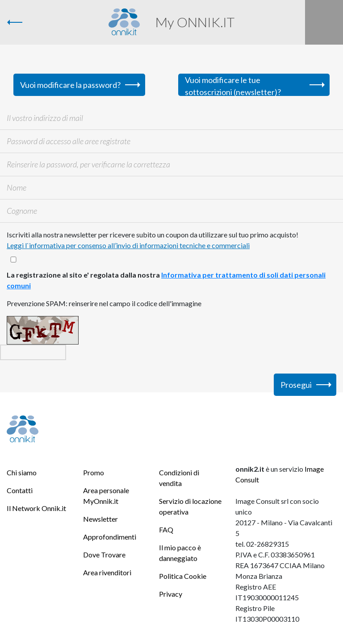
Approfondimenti (110, 537)
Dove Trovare (104, 555)
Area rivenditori (107, 572)
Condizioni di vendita (179, 478)
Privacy (171, 594)
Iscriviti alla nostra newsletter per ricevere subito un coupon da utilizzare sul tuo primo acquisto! (153, 240)
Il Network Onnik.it (36, 508)
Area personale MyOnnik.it (106, 496)
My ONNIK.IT (195, 22)
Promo (94, 472)
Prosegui (296, 385)
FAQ (166, 530)
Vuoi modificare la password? (70, 85)
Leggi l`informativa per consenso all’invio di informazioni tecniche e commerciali (128, 245)
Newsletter (100, 519)
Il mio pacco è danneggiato (180, 553)
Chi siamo (22, 472)
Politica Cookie (183, 576)
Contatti (20, 490)
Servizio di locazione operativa (190, 506)
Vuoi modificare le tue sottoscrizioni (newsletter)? (233, 85)
